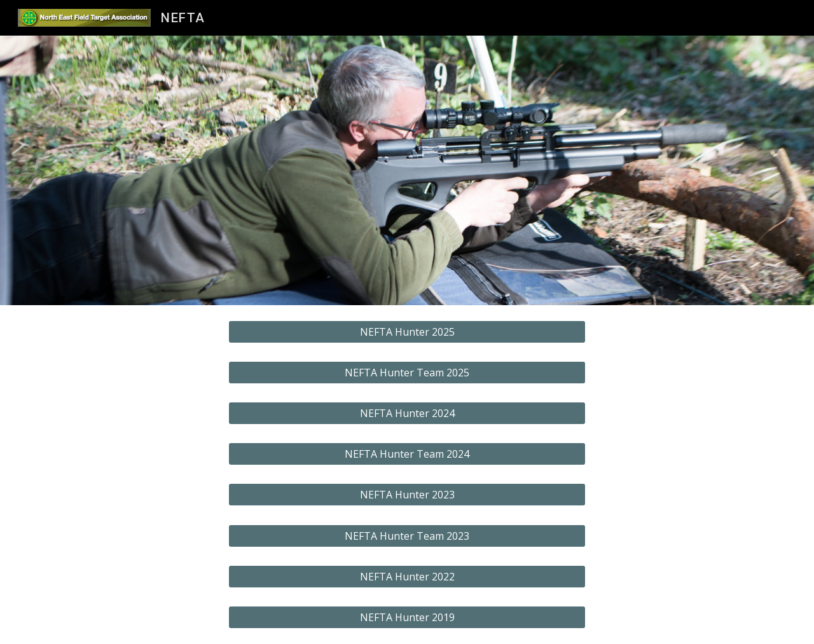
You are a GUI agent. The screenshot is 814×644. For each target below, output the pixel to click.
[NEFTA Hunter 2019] (407, 617)
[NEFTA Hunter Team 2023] (407, 536)
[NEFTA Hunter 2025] (407, 332)
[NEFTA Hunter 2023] (407, 495)
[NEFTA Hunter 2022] (407, 577)
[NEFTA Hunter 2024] (407, 413)
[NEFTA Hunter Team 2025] (407, 373)
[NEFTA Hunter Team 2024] (407, 454)
